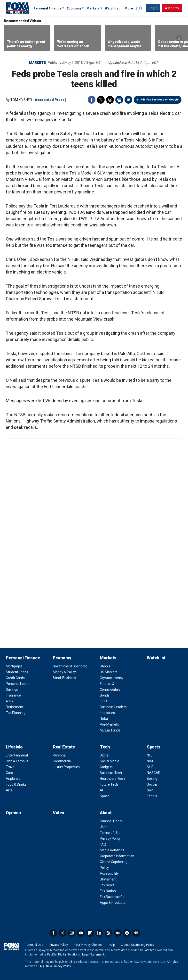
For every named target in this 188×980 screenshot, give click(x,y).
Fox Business (17, 8)
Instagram (72, 933)
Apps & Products (113, 903)
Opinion (13, 813)
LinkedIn (99, 933)
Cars (9, 773)
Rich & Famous (17, 761)
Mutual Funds (110, 730)
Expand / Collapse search (141, 8)
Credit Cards (15, 678)
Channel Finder (111, 821)
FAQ (103, 844)
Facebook (92, 100)
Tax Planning (16, 713)
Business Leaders (113, 707)
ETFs (104, 701)
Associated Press (50, 100)
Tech (105, 747)
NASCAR (154, 773)
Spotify (127, 933)
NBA (150, 761)
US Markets (109, 672)
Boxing (152, 779)
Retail (104, 719)
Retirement (15, 707)
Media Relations (112, 850)
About (106, 813)
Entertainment (17, 755)
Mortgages (14, 666)
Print (119, 100)
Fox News (107, 885)
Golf (150, 790)
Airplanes (13, 779)
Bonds (105, 695)
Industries (107, 713)
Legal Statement (93, 955)
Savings (12, 689)
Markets (93, 8)
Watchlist (112, 8)
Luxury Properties (66, 767)
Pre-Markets (109, 724)
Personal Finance (47, 8)
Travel (11, 767)
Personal (60, 755)
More (129, 8)
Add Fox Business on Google (160, 100)
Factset (149, 950)
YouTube (81, 933)
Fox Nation (108, 891)
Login (153, 8)
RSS (109, 933)
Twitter (101, 100)
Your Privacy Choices (88, 945)
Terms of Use (110, 833)
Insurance (13, 695)
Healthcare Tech (112, 779)
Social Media (110, 761)
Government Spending (70, 666)
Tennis (152, 796)
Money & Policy (64, 672)
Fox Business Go (112, 897)
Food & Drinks (16, 784)
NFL (150, 755)
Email (128, 100)
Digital (105, 755)
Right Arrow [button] (179, 38)
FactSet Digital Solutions (64, 955)
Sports (153, 747)
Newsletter (118, 933)
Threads (110, 100)
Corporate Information (117, 856)
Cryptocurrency (112, 678)
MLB (150, 767)
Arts (9, 790)
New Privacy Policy (59, 966)
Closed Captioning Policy (137, 945)
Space (105, 796)
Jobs (104, 827)
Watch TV (172, 8)
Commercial (62, 761)
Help (112, 945)
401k (10, 701)
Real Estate (64, 747)
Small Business (64, 678)
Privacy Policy (110, 839)
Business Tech (111, 773)
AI (101, 790)
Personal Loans (18, 684)
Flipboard (90, 933)
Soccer (152, 784)
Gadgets (106, 767)
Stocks (105, 666)
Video (59, 813)
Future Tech (109, 784)
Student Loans (17, 672)
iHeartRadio (136, 933)
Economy (74, 8)
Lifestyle (14, 747)
